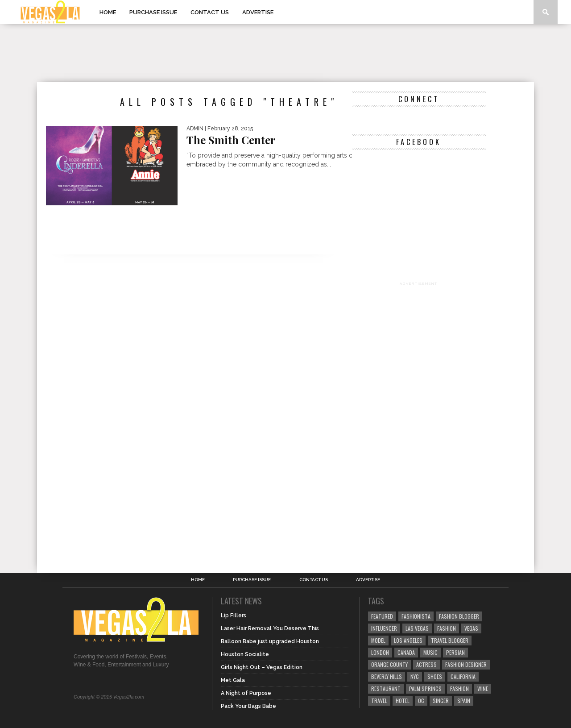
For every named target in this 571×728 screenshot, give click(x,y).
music (430, 652)
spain (464, 701)
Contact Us (210, 12)
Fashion (447, 628)
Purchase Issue (153, 12)
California (463, 676)
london (380, 652)
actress (426, 664)
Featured (382, 616)
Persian (455, 652)
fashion (459, 688)
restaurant (386, 688)
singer (441, 701)
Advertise (258, 12)
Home (108, 12)
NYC (415, 676)
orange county (389, 664)
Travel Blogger (450, 640)
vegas (471, 628)
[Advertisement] (285, 53)
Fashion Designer (466, 664)
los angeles (408, 640)
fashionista (416, 616)
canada (406, 652)
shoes (435, 676)
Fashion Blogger (459, 616)
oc (421, 701)
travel (379, 701)
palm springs (425, 688)
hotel (403, 701)
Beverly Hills (387, 676)
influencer (384, 628)
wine (483, 688)
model (378, 640)
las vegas (417, 628)
